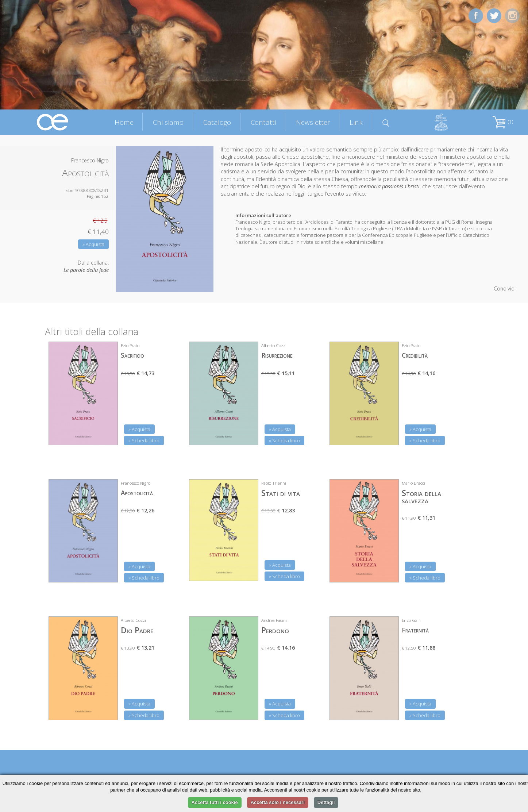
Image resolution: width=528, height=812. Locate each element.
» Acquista (93, 244)
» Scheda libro (144, 440)
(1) (503, 122)
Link (356, 122)
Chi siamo (168, 122)
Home (124, 122)
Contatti (263, 122)
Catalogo (217, 122)
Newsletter (313, 122)
